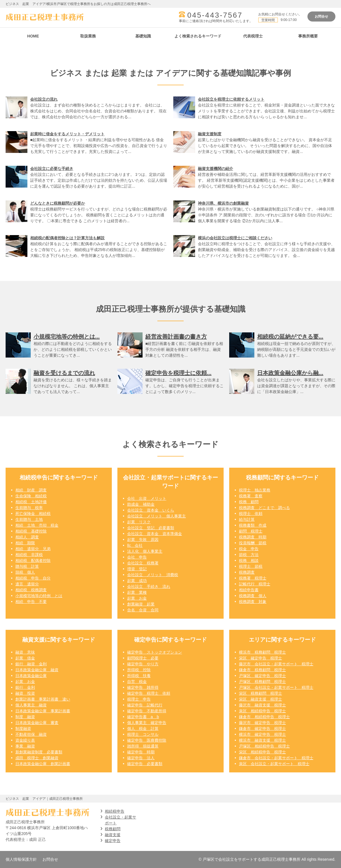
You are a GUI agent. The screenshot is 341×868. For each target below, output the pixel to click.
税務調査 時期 (253, 537)
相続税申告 (115, 811)
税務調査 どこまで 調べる (264, 508)
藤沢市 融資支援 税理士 (262, 705)
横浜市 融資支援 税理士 (262, 740)
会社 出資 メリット (147, 498)
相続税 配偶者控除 (33, 560)
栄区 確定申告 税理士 (261, 658)
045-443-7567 (215, 15)
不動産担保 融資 (31, 734)
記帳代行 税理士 (255, 584)
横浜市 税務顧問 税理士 (262, 652)
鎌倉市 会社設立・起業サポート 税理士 (276, 758)
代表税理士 (253, 36)
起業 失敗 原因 (143, 540)
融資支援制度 (210, 134)
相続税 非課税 (29, 555)
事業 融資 (25, 746)
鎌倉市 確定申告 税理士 (262, 729)
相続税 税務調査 (31, 590)
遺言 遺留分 (27, 584)
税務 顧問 (249, 502)
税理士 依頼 (251, 514)
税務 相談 (249, 560)
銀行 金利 (25, 687)
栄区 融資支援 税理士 (261, 699)
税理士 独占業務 (255, 490)
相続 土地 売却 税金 (37, 525)
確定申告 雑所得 (143, 687)
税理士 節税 (251, 566)
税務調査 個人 (253, 596)
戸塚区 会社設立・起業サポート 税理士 (276, 687)
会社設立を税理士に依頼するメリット (231, 99)
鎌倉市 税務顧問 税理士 (262, 670)
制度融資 (23, 729)
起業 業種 (137, 592)
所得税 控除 (139, 670)
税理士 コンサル (143, 734)
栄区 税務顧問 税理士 (261, 693)
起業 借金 (25, 658)
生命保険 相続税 (31, 496)
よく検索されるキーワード (198, 36)
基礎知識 (143, 36)
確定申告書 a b (143, 717)
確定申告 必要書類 (145, 764)
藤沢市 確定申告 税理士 (262, 723)
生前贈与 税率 (29, 508)
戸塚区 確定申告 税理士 (262, 676)
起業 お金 (137, 598)
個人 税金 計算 (143, 729)
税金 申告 (249, 549)
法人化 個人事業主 (145, 551)
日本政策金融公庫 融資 (37, 670)
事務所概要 (308, 36)
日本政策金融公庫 (31, 676)
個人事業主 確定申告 (147, 723)
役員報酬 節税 (253, 543)
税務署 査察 (251, 496)
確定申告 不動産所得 (147, 711)
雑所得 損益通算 (143, 746)
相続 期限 (25, 543)
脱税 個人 (25, 572)
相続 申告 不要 (31, 602)
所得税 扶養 (139, 676)
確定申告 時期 (141, 752)
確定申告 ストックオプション (155, 652)
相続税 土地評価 (31, 502)
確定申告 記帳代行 (145, 705)
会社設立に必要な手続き (52, 169)
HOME (33, 36)
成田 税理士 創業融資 (37, 758)
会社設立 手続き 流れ (149, 586)
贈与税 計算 (27, 566)
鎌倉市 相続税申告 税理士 (264, 717)
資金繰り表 (25, 740)
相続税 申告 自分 (33, 578)
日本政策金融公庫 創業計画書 (43, 764)
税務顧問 (113, 829)
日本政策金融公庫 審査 (37, 723)
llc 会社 (135, 545)
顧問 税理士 (251, 531)
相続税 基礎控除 (31, 531)
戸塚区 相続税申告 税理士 (264, 746)
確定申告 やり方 (143, 664)
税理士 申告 (139, 699)
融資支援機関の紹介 (216, 169)
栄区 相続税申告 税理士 (262, 752)
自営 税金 (137, 682)
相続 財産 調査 (31, 490)
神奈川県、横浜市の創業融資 (223, 203)
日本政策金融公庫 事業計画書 (43, 711)
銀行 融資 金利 (31, 664)
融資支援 (113, 835)
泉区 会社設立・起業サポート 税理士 (274, 764)
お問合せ (321, 16)
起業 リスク (139, 522)
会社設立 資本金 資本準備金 (155, 534)
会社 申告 (137, 557)
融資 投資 (25, 693)
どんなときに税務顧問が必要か (58, 203)
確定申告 (113, 841)
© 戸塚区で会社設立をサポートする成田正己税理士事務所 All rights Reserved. (267, 859)
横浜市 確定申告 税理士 (262, 734)
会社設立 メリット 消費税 (153, 575)
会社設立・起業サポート (120, 820)
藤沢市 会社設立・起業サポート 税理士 (276, 664)
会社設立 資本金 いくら (151, 510)
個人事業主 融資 (31, 705)
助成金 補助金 (141, 504)
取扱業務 (88, 36)
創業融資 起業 (141, 604)
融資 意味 (25, 652)
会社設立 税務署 (143, 563)
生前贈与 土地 (29, 519)
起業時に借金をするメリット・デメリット (67, 134)
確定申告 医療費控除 (147, 740)
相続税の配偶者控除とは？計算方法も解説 (67, 238)
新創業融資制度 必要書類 (39, 752)
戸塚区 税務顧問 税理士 (262, 682)
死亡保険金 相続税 (33, 514)
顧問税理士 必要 (143, 658)
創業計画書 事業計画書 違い (43, 699)
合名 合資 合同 (143, 610)
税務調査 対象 (253, 602)
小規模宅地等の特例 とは (39, 596)
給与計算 (247, 519)
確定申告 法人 (141, 758)
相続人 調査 (27, 537)
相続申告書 (249, 590)
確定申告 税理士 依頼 (149, 693)
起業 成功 (137, 581)
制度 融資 (25, 717)
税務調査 (247, 572)
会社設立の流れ (44, 99)
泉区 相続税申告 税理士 (262, 711)
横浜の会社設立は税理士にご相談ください (235, 238)
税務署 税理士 (253, 578)
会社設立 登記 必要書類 (151, 528)
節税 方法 (249, 555)
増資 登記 (137, 569)
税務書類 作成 (253, 525)
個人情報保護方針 (21, 859)
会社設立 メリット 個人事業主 (157, 516)
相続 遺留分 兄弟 (33, 549)
